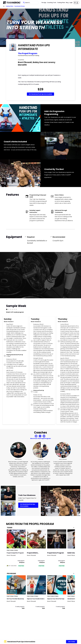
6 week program (20, 607)
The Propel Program (28, 53)
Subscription (21, 561)
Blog (67, 3)
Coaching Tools (52, 3)
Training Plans (61, 3)
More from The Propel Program (41, 438)
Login (71, 3)
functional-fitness (20, 6)
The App (44, 3)
